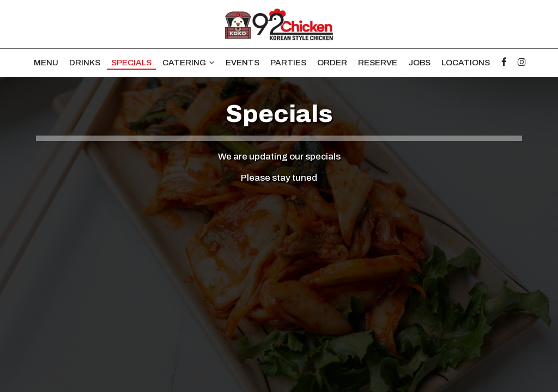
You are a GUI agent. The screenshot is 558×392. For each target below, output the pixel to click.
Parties (288, 62)
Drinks (85, 62)
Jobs (419, 62)
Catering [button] (189, 62)
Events (242, 62)
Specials (131, 62)
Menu (46, 62)
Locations (466, 62)
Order (332, 62)
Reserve (378, 62)
